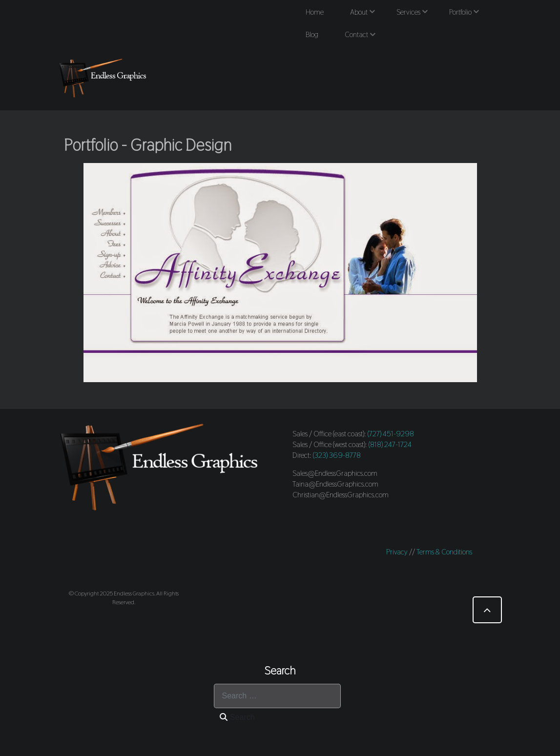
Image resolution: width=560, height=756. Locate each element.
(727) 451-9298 (391, 434)
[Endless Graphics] (104, 78)
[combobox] (277, 696)
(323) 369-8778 (337, 455)
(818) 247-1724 (390, 444)
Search (237, 717)
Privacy (397, 552)
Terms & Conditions (444, 552)
